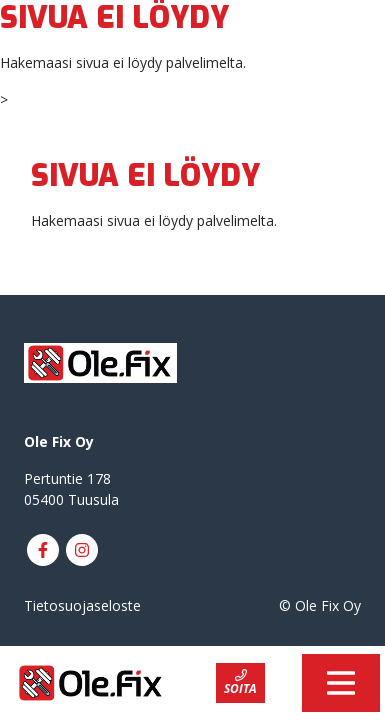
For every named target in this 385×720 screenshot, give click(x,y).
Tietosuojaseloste (82, 605)
